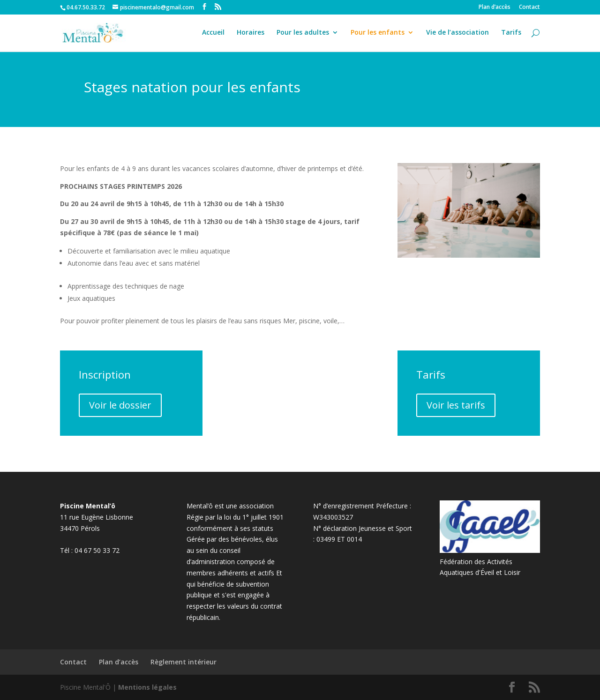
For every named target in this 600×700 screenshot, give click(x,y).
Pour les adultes (303, 34)
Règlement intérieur (184, 662)
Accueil (213, 34)
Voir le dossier (120, 405)
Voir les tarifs (456, 405)
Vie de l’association (457, 34)
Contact (529, 7)
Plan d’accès (495, 7)
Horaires (251, 34)
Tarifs (511, 34)
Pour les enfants (378, 34)
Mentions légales (147, 687)
